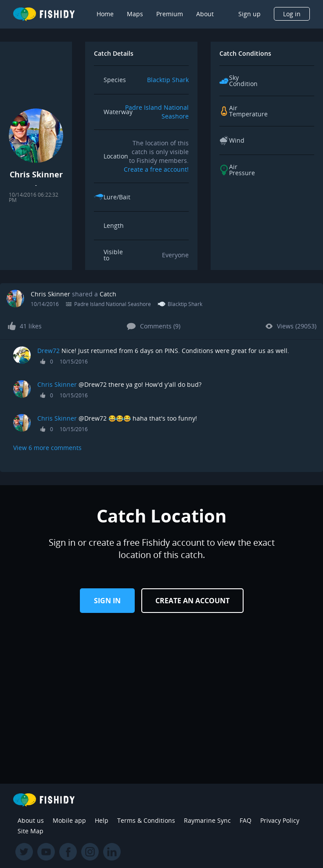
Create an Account (192, 601)
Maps (135, 14)
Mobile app (69, 820)
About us (31, 820)
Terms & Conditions (146, 820)
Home (105, 14)
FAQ (246, 820)
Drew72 (48, 351)
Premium (170, 14)
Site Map (31, 831)
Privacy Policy (280, 820)
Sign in (107, 601)
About (205, 14)
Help (102, 820)
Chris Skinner (50, 294)
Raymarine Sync (207, 820)
